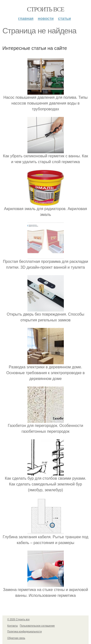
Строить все (45, 9)
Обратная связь (16, 638)
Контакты (12, 626)
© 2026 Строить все (18, 619)
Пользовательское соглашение (37, 626)
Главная (26, 19)
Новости (46, 19)
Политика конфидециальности (25, 632)
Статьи (64, 19)
